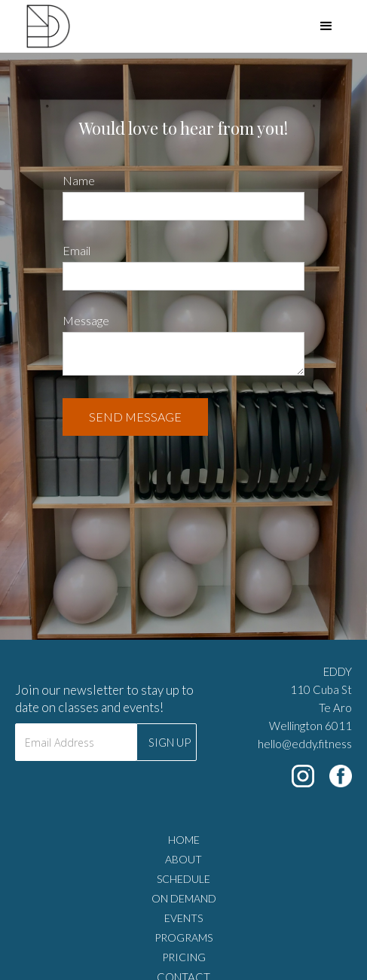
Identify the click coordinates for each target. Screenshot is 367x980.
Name (79, 180)
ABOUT (183, 859)
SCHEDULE (183, 879)
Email (76, 250)
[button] (326, 26)
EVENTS (183, 918)
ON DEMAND (184, 898)
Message (86, 320)
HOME (184, 840)
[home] (35, 26)
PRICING (184, 957)
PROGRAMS (183, 937)
